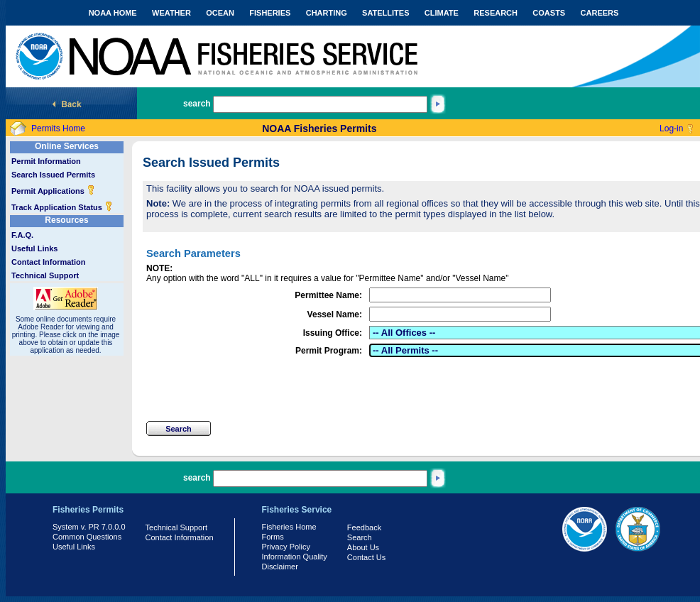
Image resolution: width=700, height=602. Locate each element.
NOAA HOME (113, 13)
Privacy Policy (286, 547)
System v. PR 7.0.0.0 (89, 527)
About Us (363, 547)
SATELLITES (385, 13)
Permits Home (58, 128)
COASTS (549, 13)
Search (360, 537)
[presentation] (254, 389)
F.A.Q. (22, 235)
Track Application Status (62, 207)
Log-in (671, 128)
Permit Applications (53, 191)
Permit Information (46, 161)
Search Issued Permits (53, 175)
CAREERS (600, 13)
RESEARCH (496, 13)
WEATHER (171, 13)
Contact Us (366, 557)
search (197, 104)
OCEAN (220, 13)
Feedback (364, 527)
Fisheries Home (289, 527)
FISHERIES (270, 13)
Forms (273, 537)
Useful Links (34, 248)
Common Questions (87, 537)
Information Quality (295, 557)
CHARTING (327, 13)
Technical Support (45, 275)
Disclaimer (280, 567)
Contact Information (49, 262)
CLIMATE (442, 13)
